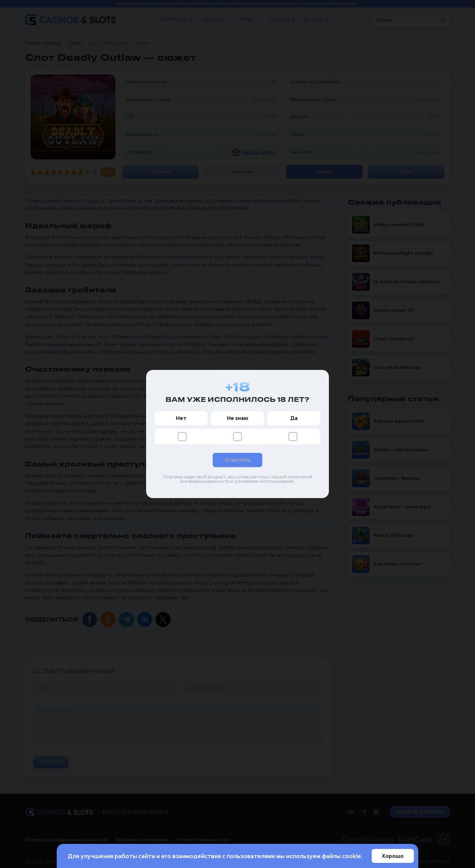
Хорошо (393, 856)
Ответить (237, 460)
